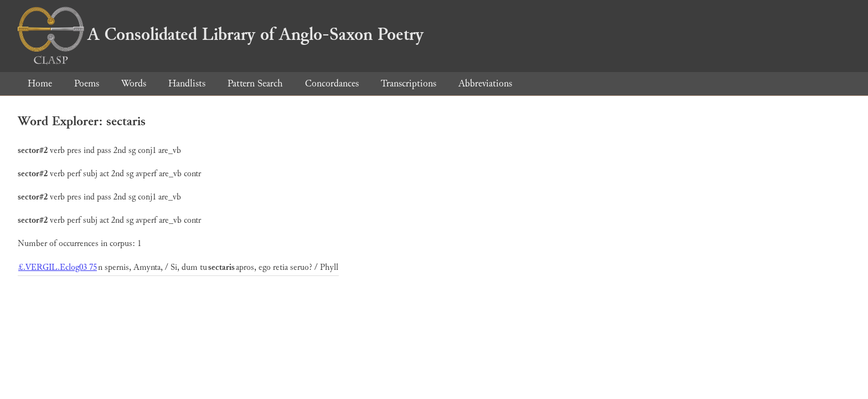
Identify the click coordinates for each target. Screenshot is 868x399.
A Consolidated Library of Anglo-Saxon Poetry (221, 34)
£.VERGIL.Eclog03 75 (58, 267)
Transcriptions (409, 83)
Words (134, 83)
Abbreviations (485, 83)
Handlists (187, 83)
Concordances (332, 83)
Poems (87, 83)
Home (40, 83)
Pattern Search (255, 83)
